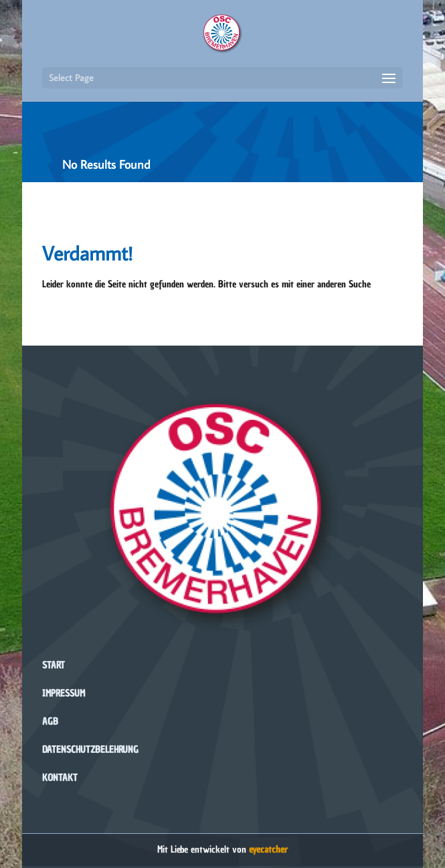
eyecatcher (268, 850)
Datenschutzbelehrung (90, 750)
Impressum (64, 694)
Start (54, 665)
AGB (50, 722)
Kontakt (60, 778)
